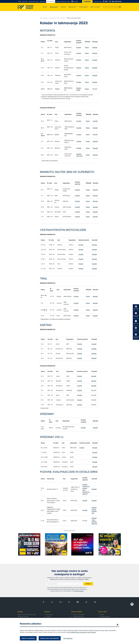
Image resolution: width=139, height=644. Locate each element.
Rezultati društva (94, 508)
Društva (48, 617)
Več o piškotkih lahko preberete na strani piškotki (81, 632)
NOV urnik (79, 156)
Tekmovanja (53, 18)
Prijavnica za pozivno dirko (86, 488)
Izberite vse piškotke (28, 638)
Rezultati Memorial (94, 523)
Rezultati (95, 47)
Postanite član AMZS (79, 615)
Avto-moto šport (45, 18)
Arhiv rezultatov (62, 18)
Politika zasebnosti (105, 617)
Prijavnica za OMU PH (86, 493)
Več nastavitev (68, 638)
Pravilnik (79, 47)
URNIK (78, 90)
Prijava (87, 47)
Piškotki (102, 615)
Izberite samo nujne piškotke (50, 638)
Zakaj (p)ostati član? (78, 617)
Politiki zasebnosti (79, 591)
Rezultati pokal (94, 519)
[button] (120, 7)
